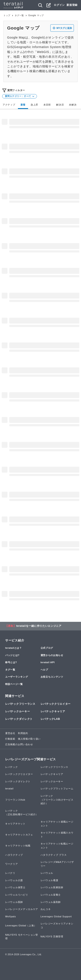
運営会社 (10, 733)
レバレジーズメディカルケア (22, 909)
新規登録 (72, 5)
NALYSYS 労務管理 (52, 936)
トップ (7, 15)
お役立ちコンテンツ (52, 677)
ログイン (59, 5)
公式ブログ (47, 648)
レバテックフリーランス (20, 704)
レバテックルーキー (17, 711)
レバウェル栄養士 (51, 895)
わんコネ (46, 909)
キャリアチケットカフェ (19, 835)
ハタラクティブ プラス (54, 855)
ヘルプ (44, 670)
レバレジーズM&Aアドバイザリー (57, 864)
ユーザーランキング (17, 677)
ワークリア (12, 864)
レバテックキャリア (53, 711)
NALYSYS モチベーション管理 (22, 937)
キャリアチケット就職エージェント (57, 824)
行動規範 (10, 739)
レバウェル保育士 (15, 887)
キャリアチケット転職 (18, 846)
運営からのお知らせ (52, 655)
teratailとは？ (13, 648)
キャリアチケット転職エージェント (57, 846)
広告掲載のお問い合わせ (19, 744)
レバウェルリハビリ (17, 895)
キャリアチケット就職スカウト (57, 835)
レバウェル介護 (14, 880)
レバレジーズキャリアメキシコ (57, 926)
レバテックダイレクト (19, 719)
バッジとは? (12, 655)
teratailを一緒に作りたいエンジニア (39, 626)
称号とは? (11, 662)
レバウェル (47, 873)
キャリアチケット (15, 824)
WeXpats (10, 916)
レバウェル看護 (49, 880)
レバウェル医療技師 (52, 887)
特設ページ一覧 (14, 684)
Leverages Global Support (56, 916)
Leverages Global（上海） (21, 926)
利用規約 (23, 733)
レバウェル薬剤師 (51, 902)
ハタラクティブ (14, 855)
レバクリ (10, 873)
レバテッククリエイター (56, 704)
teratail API (48, 662)
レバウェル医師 (14, 902)
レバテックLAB (50, 719)
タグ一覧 (19, 15)
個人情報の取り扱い (29, 739)
